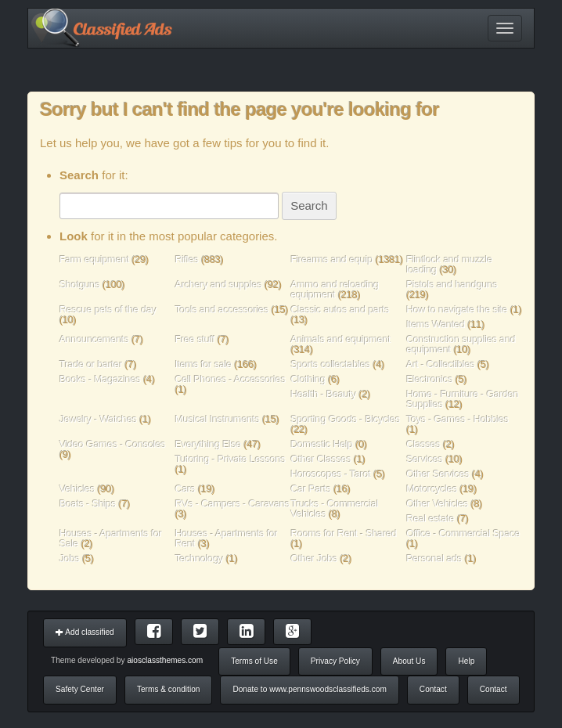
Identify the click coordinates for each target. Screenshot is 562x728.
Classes (423, 444)
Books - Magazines (100, 379)
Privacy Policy (335, 661)
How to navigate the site (457, 310)
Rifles (187, 259)
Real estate (430, 519)
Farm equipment (95, 259)
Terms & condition (168, 689)
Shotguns (81, 285)
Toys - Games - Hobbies (458, 419)
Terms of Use (254, 661)
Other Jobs (315, 559)
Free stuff (195, 339)
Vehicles (77, 489)
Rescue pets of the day (108, 310)
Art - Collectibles (441, 364)
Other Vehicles (437, 504)
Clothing (309, 379)
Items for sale (205, 364)
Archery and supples (219, 285)
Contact (433, 689)
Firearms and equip (332, 259)
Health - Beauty (324, 394)
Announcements (94, 339)
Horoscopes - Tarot (331, 474)
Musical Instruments (218, 419)
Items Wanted (437, 324)
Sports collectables (331, 364)
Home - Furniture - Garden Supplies (462, 399)
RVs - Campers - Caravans (232, 504)
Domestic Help (322, 444)
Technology (200, 559)
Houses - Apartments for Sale (111, 539)
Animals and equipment (341, 339)
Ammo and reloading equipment (335, 290)
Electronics (429, 379)
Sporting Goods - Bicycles (346, 419)
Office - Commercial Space (463, 533)
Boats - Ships (88, 504)
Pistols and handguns (452, 285)
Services (425, 459)
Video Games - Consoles (113, 444)
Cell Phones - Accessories (231, 379)
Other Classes (321, 459)
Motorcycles (432, 489)
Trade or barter (91, 364)
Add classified (85, 632)
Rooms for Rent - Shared (344, 533)
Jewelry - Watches (98, 419)
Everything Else (208, 444)
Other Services (438, 474)
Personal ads (434, 559)
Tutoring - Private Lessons (231, 459)
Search (309, 205)
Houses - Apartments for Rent (227, 539)
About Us (409, 661)
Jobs (70, 559)
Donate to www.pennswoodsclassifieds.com (309, 689)
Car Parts (311, 489)
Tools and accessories (223, 310)
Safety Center (80, 689)
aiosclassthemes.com (165, 660)
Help (466, 661)
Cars (186, 489)
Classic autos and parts (340, 310)
